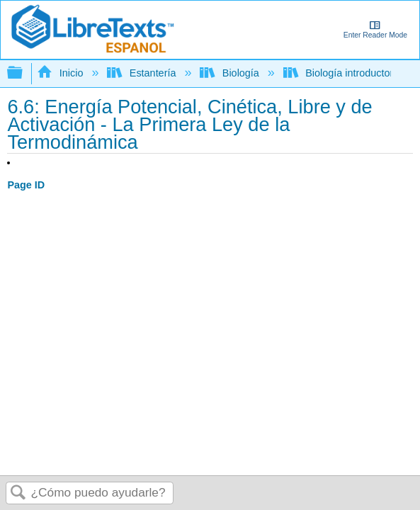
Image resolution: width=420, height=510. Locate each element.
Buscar (18, 493)
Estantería (143, 73)
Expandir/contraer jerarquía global (24, 73)
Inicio (61, 73)
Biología (231, 73)
